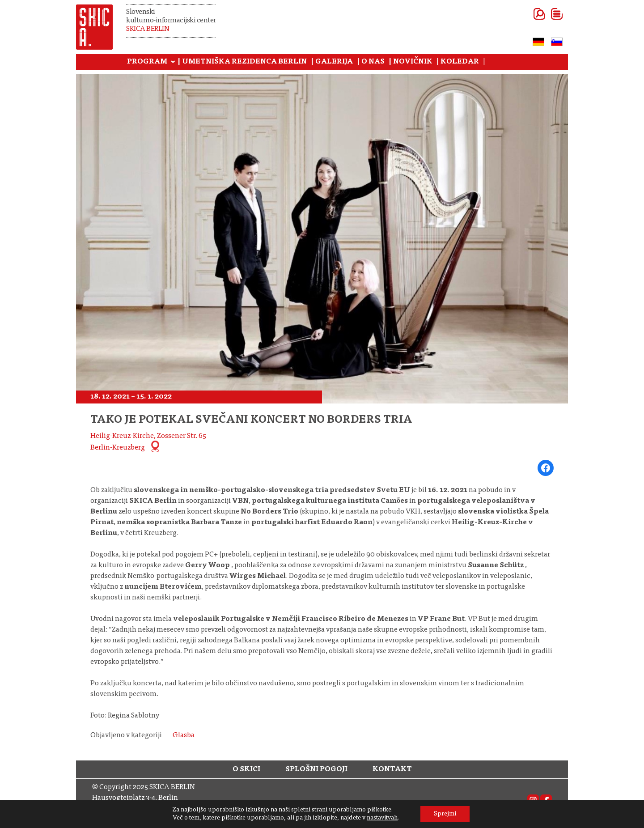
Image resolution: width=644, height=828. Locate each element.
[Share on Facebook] (546, 468)
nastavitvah (382, 818)
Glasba (184, 735)
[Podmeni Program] (173, 62)
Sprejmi (445, 814)
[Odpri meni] (546, 14)
